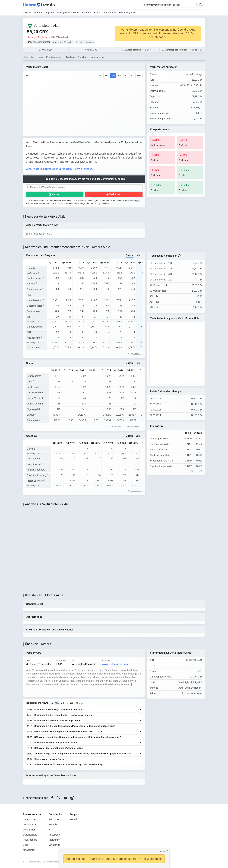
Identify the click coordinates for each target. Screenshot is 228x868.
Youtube (53, 825)
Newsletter (29, 850)
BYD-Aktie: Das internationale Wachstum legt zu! (59, 748)
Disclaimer (29, 830)
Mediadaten (30, 825)
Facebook (54, 835)
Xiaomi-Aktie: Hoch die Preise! (50, 759)
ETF (96, 13)
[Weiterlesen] (141, 710)
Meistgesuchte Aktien (68, 13)
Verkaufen (115, 194)
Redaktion (54, 820)
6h (52, 703)
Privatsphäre (30, 840)
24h (63, 703)
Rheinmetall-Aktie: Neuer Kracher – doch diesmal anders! (63, 715)
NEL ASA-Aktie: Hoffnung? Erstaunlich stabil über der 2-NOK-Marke (68, 732)
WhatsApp (55, 845)
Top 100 (50, 13)
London (67, 37)
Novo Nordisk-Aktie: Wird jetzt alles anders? (56, 743)
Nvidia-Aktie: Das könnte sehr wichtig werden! (57, 721)
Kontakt (74, 820)
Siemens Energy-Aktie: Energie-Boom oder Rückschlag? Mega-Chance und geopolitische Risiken (83, 754)
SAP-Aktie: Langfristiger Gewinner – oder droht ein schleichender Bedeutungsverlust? (78, 737)
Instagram (54, 840)
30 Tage (79, 703)
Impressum (29, 820)
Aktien (37, 13)
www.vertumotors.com (115, 664)
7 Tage (70, 703)
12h (57, 703)
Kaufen (56, 194)
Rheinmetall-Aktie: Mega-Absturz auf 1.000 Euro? (59, 710)
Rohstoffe (109, 13)
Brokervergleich (127, 13)
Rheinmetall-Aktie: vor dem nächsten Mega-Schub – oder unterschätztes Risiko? (75, 726)
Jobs (26, 845)
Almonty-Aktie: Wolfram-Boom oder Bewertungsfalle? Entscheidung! (69, 765)
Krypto (85, 13)
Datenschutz (30, 835)
